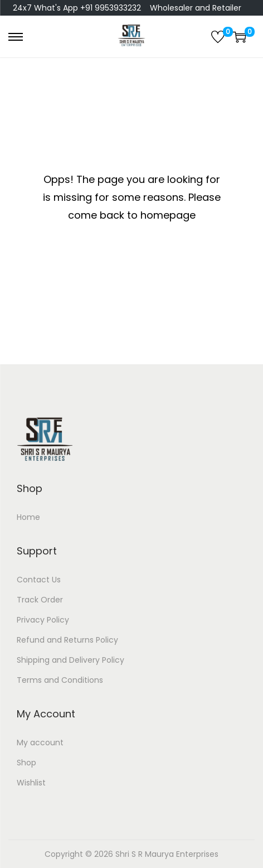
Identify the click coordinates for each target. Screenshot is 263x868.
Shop (26, 763)
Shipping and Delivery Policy (70, 660)
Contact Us (39, 580)
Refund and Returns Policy (67, 640)
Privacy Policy (43, 620)
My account (40, 742)
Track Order (40, 600)
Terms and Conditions (60, 680)
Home (28, 517)
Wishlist (31, 783)
